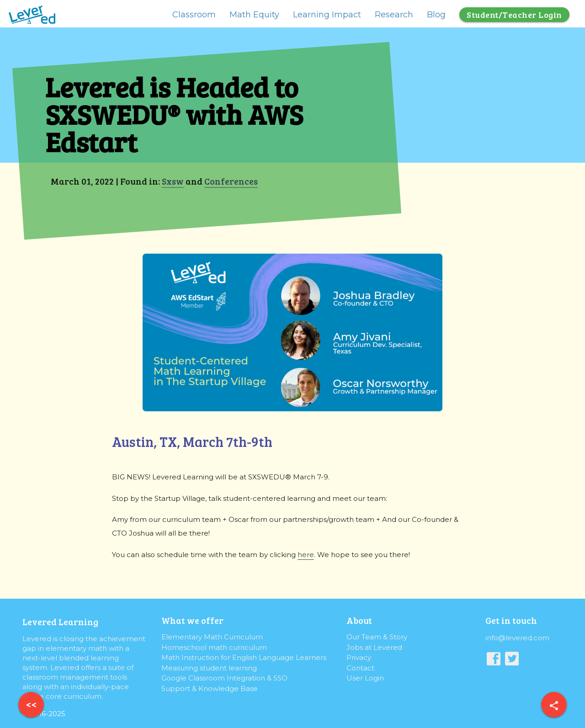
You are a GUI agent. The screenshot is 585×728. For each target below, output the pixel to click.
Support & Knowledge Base (210, 688)
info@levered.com (517, 638)
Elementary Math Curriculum (212, 637)
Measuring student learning (209, 668)
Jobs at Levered (374, 647)
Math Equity (254, 15)
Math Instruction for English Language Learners (244, 657)
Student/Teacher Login (514, 15)
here (306, 555)
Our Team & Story (377, 637)
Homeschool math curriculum (214, 647)
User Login (365, 678)
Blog (436, 15)
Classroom (194, 15)
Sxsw (172, 181)
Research (394, 15)
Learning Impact (327, 15)
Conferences (231, 181)
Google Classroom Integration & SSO (224, 678)
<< (31, 704)
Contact (360, 668)
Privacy (359, 657)
